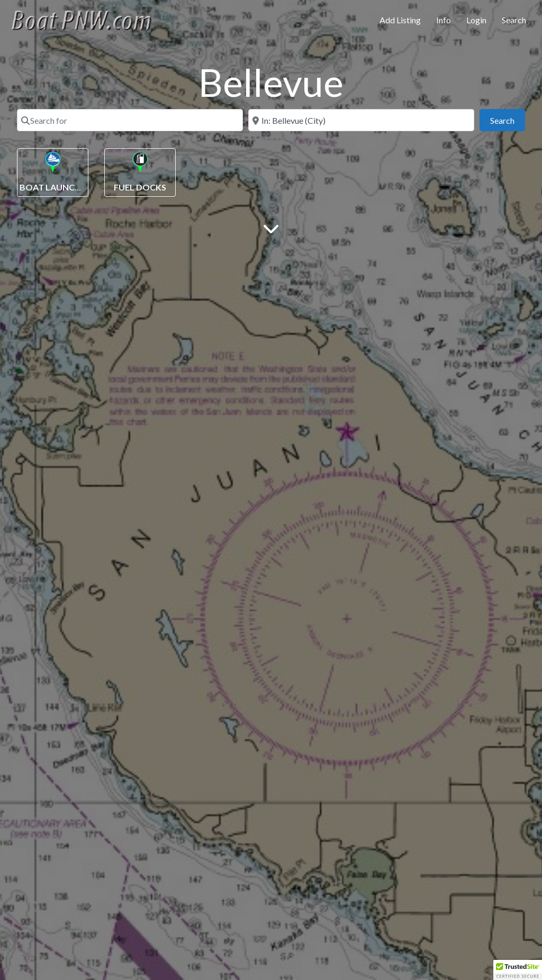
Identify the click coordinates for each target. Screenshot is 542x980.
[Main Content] (271, 228)
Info (444, 20)
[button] (518, 970)
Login (476, 20)
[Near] (361, 120)
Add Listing (400, 20)
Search (514, 20)
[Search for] (130, 120)
